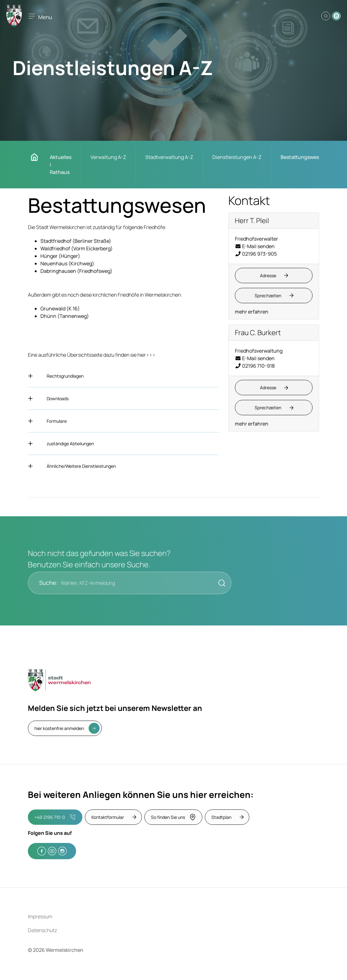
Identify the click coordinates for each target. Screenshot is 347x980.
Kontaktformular (108, 817)
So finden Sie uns (173, 817)
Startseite (37, 157)
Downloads (58, 398)
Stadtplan (221, 817)
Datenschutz (42, 930)
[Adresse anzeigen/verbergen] (274, 276)
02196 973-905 (256, 254)
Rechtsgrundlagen (65, 376)
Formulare (57, 421)
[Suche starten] (220, 583)
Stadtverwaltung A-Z (169, 157)
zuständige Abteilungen (70, 444)
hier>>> (146, 355)
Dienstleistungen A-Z (237, 157)
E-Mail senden (255, 246)
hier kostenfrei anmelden (59, 728)
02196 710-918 (255, 366)
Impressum (40, 916)
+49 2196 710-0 (55, 817)
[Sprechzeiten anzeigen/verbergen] (274, 296)
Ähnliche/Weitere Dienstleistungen (81, 466)
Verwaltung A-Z (108, 157)
